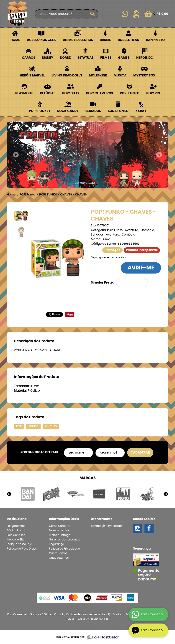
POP (19, 427)
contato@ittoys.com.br (107, 526)
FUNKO (33, 427)
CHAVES (51, 427)
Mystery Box (144, 76)
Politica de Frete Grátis (22, 549)
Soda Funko (118, 111)
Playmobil (24, 93)
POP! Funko (130, 93)
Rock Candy (68, 111)
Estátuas (85, 58)
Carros (28, 58)
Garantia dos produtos (64, 540)
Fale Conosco (16, 535)
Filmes (106, 58)
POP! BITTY (71, 93)
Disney (48, 58)
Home (15, 40)
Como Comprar (60, 526)
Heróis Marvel (32, 76)
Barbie (105, 40)
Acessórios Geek (41, 40)
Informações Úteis (64, 519)
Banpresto (155, 40)
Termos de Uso (59, 530)
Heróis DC (145, 58)
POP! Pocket (40, 111)
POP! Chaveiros (100, 93)
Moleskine (98, 76)
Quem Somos (58, 553)
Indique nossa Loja (19, 544)
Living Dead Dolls (67, 76)
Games (124, 58)
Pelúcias (48, 93)
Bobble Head (129, 40)
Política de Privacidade (64, 549)
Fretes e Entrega (60, 535)
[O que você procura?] (93, 14)
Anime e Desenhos (78, 40)
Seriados (93, 111)
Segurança (57, 544)
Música (120, 76)
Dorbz (65, 58)
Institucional (17, 519)
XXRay (141, 111)
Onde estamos (59, 558)
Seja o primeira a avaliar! (109, 257)
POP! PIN (153, 93)
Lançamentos (16, 526)
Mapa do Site (16, 540)
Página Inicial (16, 530)
